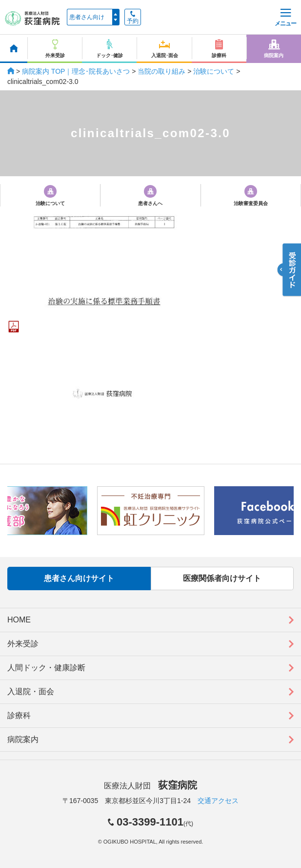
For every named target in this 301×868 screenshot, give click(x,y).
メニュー (285, 18)
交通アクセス (218, 801)
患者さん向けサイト (79, 578)
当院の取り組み (161, 71)
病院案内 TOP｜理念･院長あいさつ (76, 71)
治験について (214, 71)
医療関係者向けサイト (222, 578)
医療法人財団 (150, 786)
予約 (133, 18)
